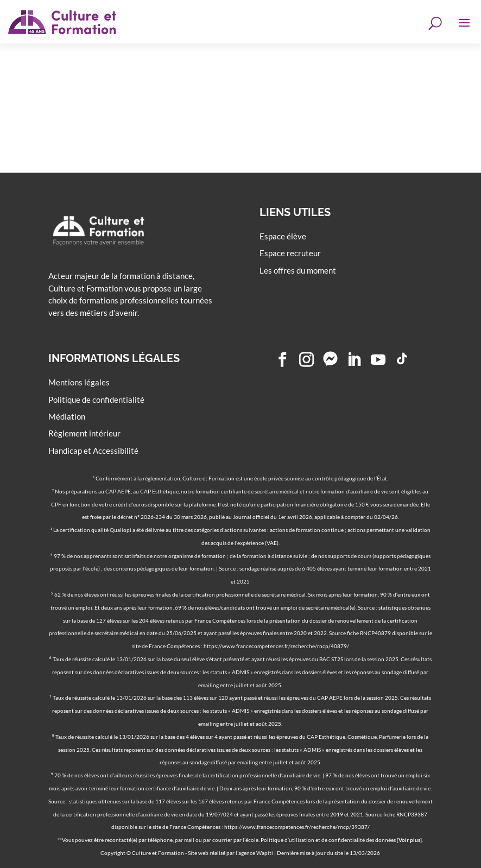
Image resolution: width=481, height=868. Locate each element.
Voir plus (409, 840)
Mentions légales (79, 382)
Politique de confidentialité (96, 400)
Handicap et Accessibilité (93, 451)
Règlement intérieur (84, 433)
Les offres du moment (298, 270)
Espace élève (283, 236)
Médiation (67, 416)
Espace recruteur (290, 253)
